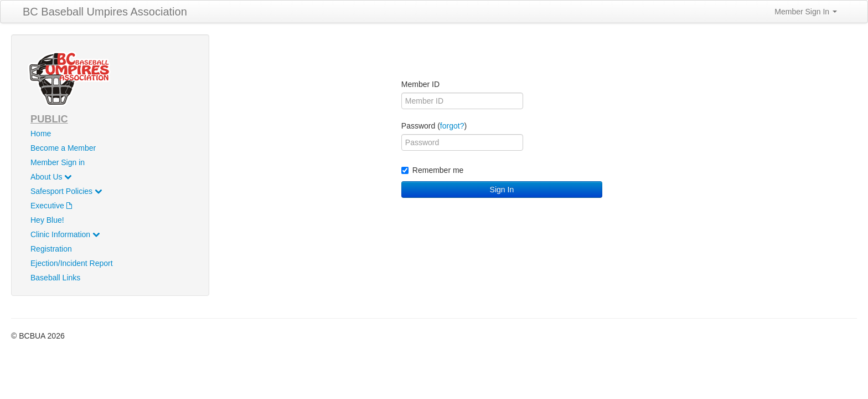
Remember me (433, 170)
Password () (434, 126)
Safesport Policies (66, 191)
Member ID (420, 84)
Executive (51, 206)
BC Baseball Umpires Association (105, 12)
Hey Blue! (47, 220)
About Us (51, 177)
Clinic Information (65, 234)
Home (41, 134)
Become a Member (63, 148)
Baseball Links (55, 278)
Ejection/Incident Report (72, 263)
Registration (51, 249)
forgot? (452, 126)
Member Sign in (58, 162)
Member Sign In (806, 12)
